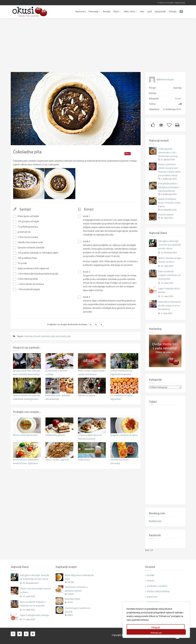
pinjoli (63, 335)
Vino (142, 12)
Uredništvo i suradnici (157, 586)
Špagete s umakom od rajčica (124, 434)
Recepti (107, 12)
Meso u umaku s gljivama (57, 458)
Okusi (117, 12)
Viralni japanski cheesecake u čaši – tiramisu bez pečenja (168, 153)
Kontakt (170, 3)
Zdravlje (173, 12)
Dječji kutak (160, 12)
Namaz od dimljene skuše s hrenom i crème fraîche (169, 203)
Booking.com (155, 521)
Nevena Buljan (167, 80)
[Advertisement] (98, 44)
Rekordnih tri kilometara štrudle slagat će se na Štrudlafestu (169, 306)
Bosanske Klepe (72, 599)
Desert (37, 335)
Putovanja (94, 12)
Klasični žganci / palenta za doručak (77, 610)
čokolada (28, 335)
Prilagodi (156, 628)
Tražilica (161, 3)
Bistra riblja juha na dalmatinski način (79, 577)
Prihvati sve (156, 633)
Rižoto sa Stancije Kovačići (25, 434)
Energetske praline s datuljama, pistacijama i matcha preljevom (169, 187)
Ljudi (150, 12)
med (58, 335)
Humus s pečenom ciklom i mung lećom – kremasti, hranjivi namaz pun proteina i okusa (169, 170)
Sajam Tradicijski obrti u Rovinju (169, 290)
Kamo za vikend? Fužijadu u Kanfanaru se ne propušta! (169, 275)
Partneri (151, 581)
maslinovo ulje (48, 335)
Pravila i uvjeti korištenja (158, 591)
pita (69, 335)
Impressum (152, 597)
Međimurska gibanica (55, 434)
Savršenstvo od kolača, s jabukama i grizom (76, 589)
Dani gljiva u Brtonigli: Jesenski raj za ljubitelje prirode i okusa (170, 245)
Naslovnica (81, 12)
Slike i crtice (130, 12)
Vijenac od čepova (87, 394)
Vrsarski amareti (166, 215)
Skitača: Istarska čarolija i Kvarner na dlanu (170, 260)
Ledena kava (84, 458)
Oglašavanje (180, 3)
